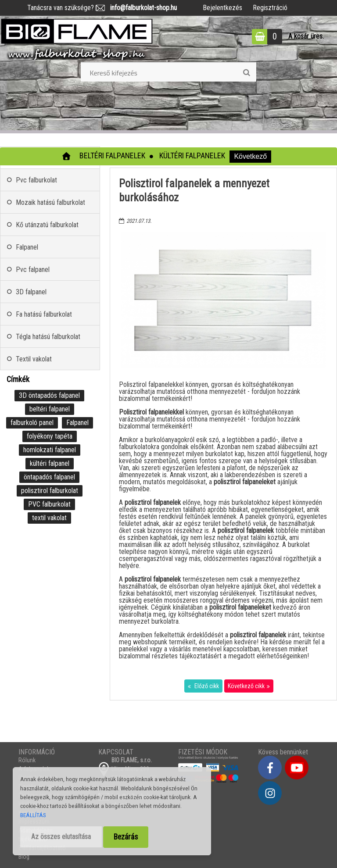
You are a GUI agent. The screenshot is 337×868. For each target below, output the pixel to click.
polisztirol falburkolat (50, 491)
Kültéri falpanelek (192, 155)
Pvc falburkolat (36, 180)
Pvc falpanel (33, 270)
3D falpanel (31, 292)
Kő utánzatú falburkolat (47, 225)
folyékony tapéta (50, 436)
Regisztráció (270, 8)
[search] (246, 73)
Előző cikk (206, 686)
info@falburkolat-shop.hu (141, 8)
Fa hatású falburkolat (44, 314)
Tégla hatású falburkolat (48, 337)
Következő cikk (246, 686)
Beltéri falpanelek (112, 155)
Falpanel (27, 247)
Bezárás (126, 837)
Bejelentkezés (222, 8)
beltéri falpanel (50, 409)
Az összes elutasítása (61, 837)
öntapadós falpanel (49, 477)
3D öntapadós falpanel (49, 395)
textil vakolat (49, 518)
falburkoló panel (32, 423)
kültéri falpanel (50, 463)
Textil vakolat (34, 359)
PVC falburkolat (49, 504)
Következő (250, 156)
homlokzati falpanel (50, 450)
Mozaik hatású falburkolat (50, 202)
